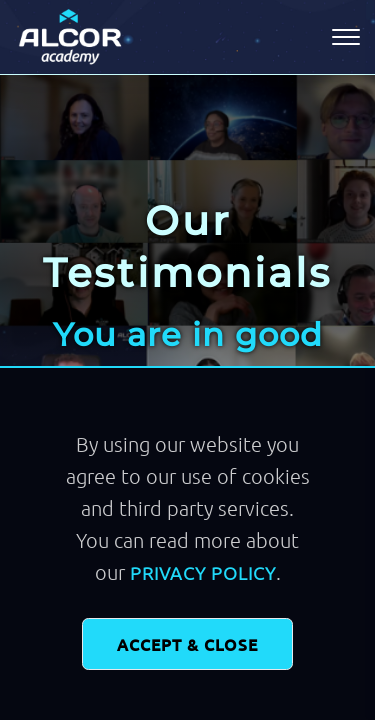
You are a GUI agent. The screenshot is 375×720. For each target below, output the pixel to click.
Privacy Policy (203, 572)
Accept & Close (187, 644)
